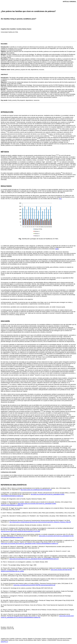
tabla (57, 249)
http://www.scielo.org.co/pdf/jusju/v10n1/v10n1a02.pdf (36, 490)
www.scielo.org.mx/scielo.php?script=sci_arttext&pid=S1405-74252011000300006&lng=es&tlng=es (29, 543)
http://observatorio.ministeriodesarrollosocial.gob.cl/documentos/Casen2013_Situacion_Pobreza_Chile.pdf (40, 522)
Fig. (60, 199)
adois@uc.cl (4, 642)
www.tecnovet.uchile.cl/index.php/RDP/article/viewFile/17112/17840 (20, 531)
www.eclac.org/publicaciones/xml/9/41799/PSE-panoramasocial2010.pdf (34, 585)
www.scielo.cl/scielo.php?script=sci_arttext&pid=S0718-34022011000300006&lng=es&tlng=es (37, 617)
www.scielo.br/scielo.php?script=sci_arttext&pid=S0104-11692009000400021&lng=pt (34, 559)
